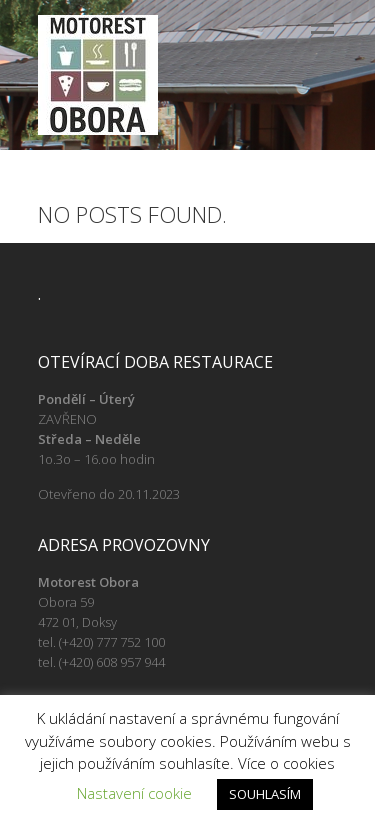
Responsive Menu (323, 32)
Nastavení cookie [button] (134, 793)
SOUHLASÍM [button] (265, 794)
